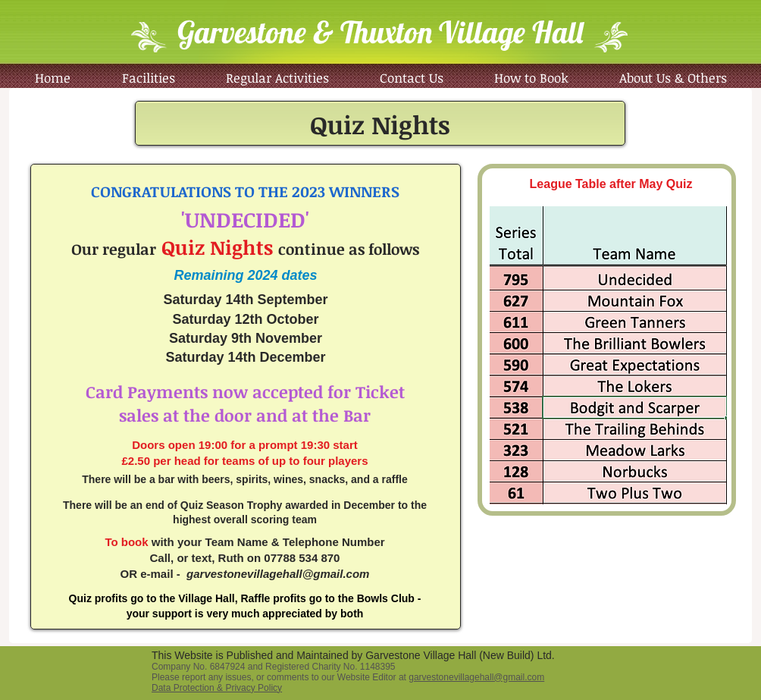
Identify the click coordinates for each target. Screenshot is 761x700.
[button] (277, 78)
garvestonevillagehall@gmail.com (278, 574)
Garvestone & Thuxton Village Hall (380, 32)
